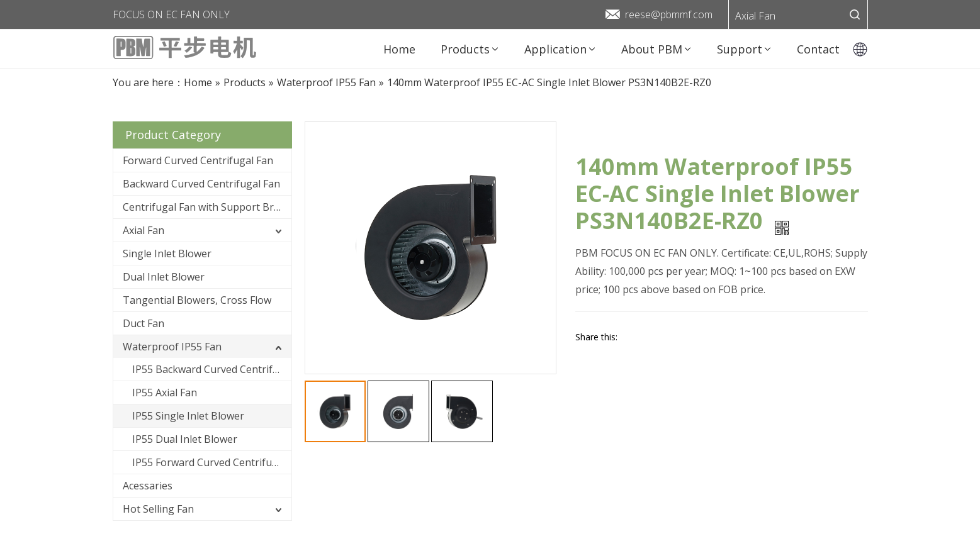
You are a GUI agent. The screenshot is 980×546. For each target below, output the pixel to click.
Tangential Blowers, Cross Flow (197, 300)
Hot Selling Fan (158, 509)
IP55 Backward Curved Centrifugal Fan (212, 369)
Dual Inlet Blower (164, 277)
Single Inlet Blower (167, 253)
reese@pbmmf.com (669, 14)
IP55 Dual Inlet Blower (185, 439)
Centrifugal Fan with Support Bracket (207, 207)
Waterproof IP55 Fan (172, 347)
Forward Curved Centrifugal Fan (198, 160)
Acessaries (148, 486)
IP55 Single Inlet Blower (188, 416)
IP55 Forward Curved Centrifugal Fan (212, 462)
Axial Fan (755, 16)
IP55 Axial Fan (165, 393)
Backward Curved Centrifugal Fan (201, 184)
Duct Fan (144, 323)
